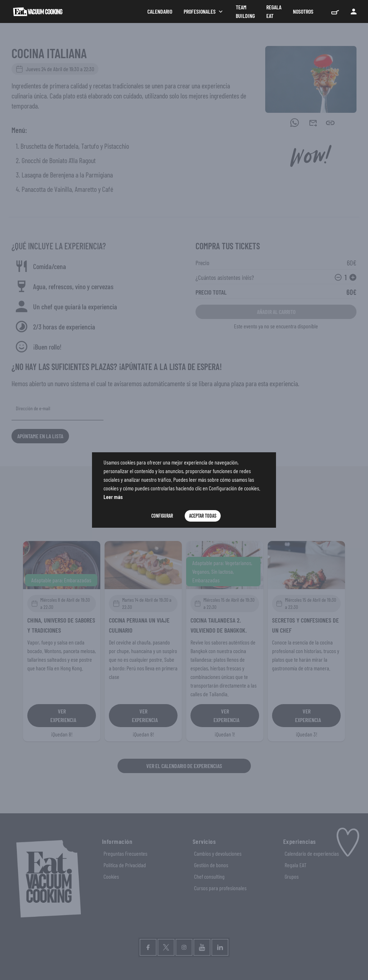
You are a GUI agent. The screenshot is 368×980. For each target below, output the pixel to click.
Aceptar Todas (203, 516)
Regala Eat (274, 11)
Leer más (113, 497)
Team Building (245, 11)
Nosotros (303, 11)
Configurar (162, 516)
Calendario (160, 11)
